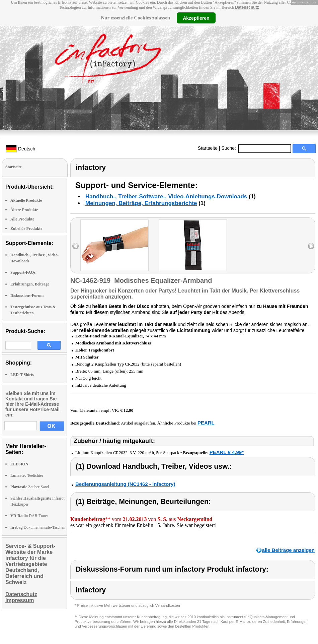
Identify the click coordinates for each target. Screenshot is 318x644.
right (311, 246)
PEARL (206, 423)
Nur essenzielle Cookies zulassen (135, 18)
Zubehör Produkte (26, 229)
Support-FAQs (23, 272)
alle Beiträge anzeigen (288, 550)
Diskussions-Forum (27, 296)
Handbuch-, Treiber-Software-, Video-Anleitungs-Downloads (166, 197)
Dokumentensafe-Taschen (38, 527)
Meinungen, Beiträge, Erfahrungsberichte (141, 203)
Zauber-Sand (30, 487)
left (75, 246)
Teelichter (27, 475)
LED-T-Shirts (22, 375)
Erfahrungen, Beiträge (30, 284)
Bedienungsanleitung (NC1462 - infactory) (125, 484)
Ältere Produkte (24, 210)
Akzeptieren (196, 18)
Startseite (208, 148)
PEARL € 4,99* (227, 452)
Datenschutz (247, 7)
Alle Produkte (22, 219)
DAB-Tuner (29, 516)
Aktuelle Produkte (26, 200)
